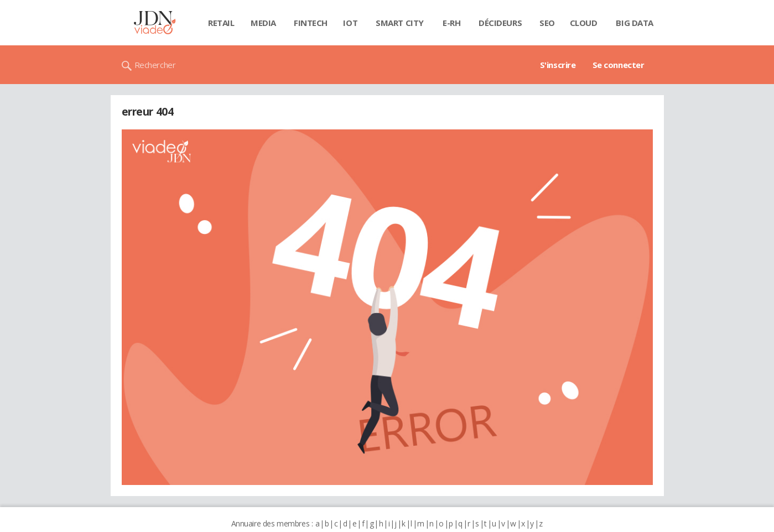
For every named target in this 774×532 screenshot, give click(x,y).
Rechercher (155, 65)
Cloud (584, 23)
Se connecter (619, 65)
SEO (547, 23)
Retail (221, 23)
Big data (635, 23)
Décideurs (500, 23)
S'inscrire (558, 65)
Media (263, 23)
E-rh (451, 23)
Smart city (400, 23)
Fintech (311, 23)
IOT (350, 23)
